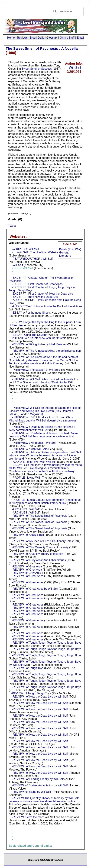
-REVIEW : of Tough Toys (28, 668)
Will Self (75, 68)
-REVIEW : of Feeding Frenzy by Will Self (38, 779)
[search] (66, 11)
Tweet (12, 226)
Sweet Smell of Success (37, 69)
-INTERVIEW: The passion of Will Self (35, 370)
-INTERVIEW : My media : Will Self (34, 443)
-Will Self (17, 265)
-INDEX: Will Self (22, 268)
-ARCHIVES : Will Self (26, 509)
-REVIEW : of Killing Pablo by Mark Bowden (39, 344)
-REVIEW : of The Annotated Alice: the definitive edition (46, 351)
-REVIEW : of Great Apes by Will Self (35, 589)
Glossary (52, 38)
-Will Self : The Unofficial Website (37, 252)
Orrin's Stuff (67, 38)
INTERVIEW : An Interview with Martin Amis (39, 338)
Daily (41, 38)
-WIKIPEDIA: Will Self (25, 249)
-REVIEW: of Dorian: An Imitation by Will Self (40, 785)
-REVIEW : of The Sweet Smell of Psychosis (39, 516)
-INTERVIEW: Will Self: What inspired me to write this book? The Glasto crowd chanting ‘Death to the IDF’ (44, 381)
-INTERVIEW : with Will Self (29, 449)
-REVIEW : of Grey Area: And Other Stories (39, 560)
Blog (33, 38)
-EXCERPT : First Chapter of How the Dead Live (42, 294)
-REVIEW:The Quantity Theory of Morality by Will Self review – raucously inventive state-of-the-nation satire (44, 800)
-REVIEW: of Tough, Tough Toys (31, 693)
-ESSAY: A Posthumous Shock (31, 313)
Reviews (22, 38)
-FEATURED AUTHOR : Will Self (32, 259)
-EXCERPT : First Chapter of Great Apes (37, 284)
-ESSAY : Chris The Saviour (29, 335)
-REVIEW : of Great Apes (28, 576)
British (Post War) (70, 249)
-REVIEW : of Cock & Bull (28, 535)
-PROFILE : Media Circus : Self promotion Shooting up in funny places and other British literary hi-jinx (45, 501)
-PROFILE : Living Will (26, 478)
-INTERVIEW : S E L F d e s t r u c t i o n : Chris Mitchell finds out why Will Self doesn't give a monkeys (43, 419)
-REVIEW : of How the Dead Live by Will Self (40, 697)
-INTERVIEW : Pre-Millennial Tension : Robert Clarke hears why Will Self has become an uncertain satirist (43, 435)
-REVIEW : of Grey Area (27, 566)
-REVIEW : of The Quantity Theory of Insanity (40, 547)
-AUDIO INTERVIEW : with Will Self (34, 462)
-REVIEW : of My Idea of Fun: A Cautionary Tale (42, 541)
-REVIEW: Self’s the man (27, 817)
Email (80, 38)
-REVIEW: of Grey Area (26, 573)
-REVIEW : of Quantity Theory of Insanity (37, 554)
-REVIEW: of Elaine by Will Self (31, 792)
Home (11, 38)
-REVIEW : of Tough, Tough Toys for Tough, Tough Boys (46, 643)
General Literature (65, 254)
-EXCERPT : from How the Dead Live (35, 297)
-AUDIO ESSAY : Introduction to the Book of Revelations (47, 306)
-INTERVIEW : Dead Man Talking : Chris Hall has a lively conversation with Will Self (42, 428)
